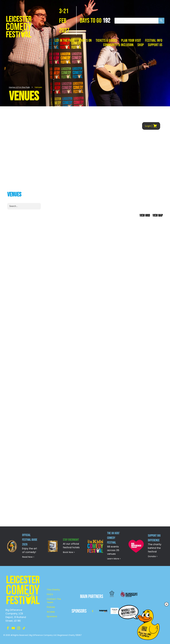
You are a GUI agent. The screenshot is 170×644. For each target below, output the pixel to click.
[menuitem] (65, 41)
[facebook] (8, 628)
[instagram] (19, 628)
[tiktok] (24, 628)
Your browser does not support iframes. (85, 316)
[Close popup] (167, 604)
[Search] (161, 21)
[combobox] (136, 21)
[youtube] (13, 628)
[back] (93, 611)
